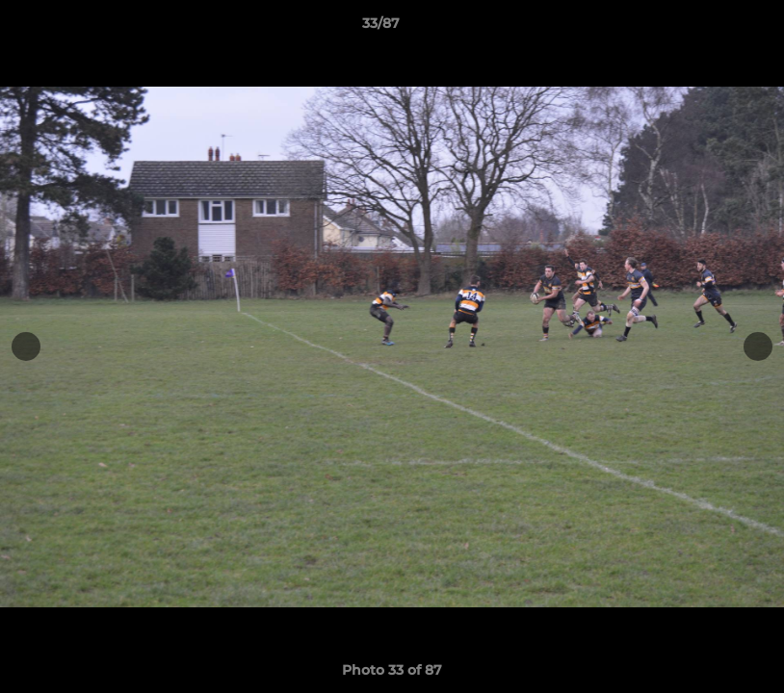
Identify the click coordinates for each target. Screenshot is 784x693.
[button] (703, 28)
